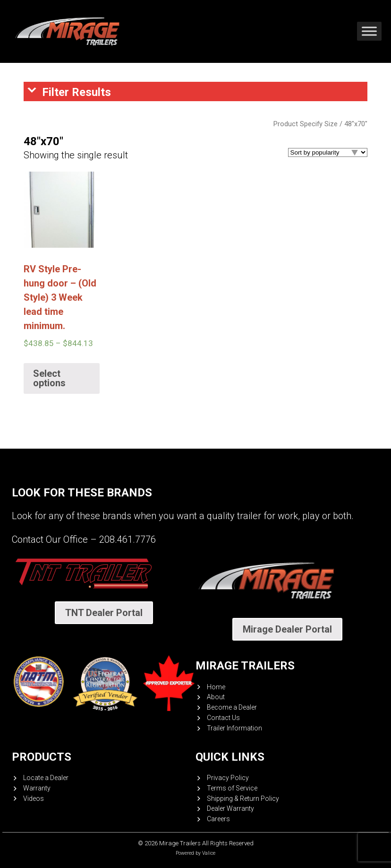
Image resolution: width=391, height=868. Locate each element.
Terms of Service (232, 788)
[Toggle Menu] (369, 31)
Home (216, 687)
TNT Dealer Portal (104, 613)
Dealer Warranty (230, 808)
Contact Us (223, 718)
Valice (209, 853)
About (216, 697)
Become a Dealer (232, 707)
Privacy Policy (228, 778)
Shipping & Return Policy (243, 799)
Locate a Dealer (46, 778)
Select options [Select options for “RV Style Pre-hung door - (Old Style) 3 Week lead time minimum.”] (49, 378)
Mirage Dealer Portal (287, 629)
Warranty (37, 788)
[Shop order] (328, 152)
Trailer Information (234, 728)
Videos (34, 799)
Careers (218, 819)
